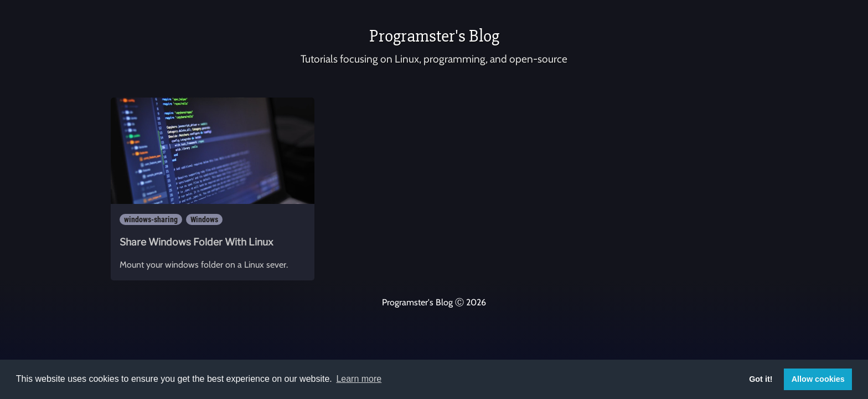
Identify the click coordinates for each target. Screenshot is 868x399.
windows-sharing (151, 219)
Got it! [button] (761, 379)
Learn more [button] (359, 379)
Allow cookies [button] (818, 379)
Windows (204, 219)
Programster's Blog (434, 36)
